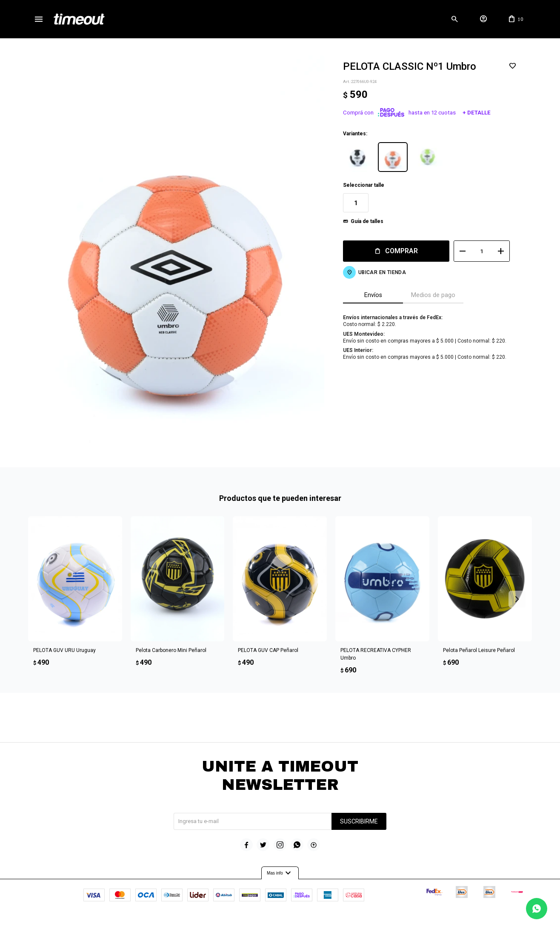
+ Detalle (476, 113)
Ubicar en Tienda (382, 272)
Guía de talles (367, 221)
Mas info (280, 873)
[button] (454, 19)
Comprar (401, 251)
